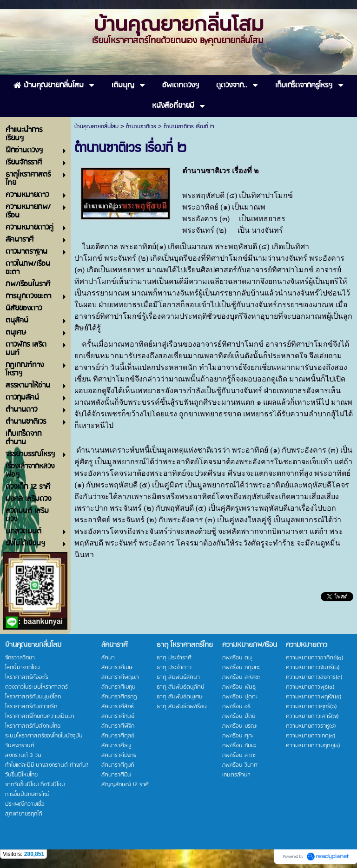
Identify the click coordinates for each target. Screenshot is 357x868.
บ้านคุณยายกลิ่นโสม (96, 127)
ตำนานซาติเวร (141, 127)
